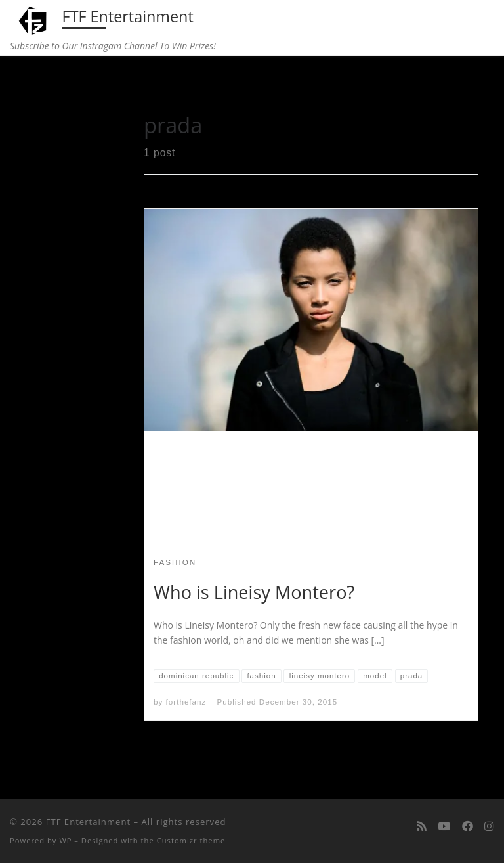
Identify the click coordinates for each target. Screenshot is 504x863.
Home (39, 84)
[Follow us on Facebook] (468, 827)
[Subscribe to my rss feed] (422, 827)
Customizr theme (191, 840)
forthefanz (186, 702)
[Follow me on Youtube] (444, 827)
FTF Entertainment (88, 822)
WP (65, 840)
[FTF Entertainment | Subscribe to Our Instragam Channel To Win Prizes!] (34, 19)
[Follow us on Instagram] (489, 827)
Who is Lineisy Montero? (254, 592)
